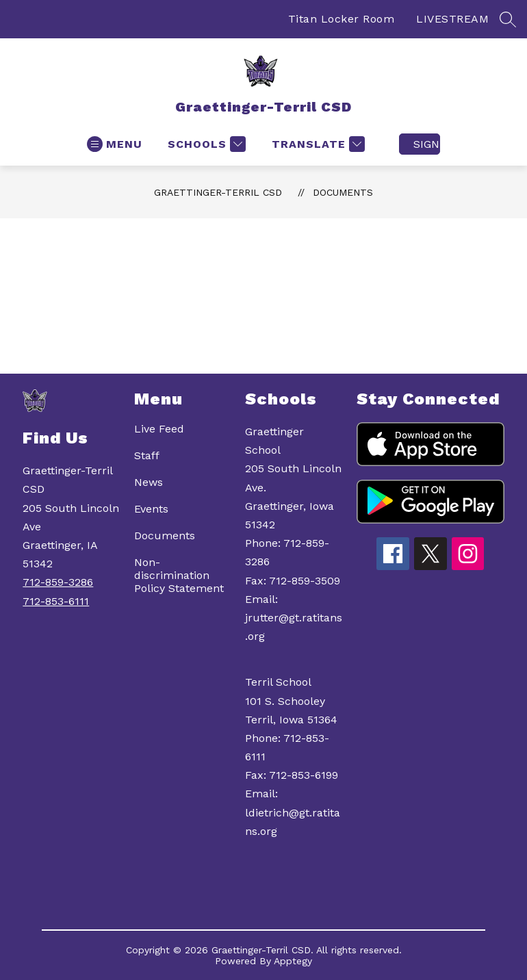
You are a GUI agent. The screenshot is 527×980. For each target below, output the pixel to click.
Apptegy (293, 961)
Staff (147, 455)
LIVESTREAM (452, 19)
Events (151, 509)
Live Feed (159, 429)
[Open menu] (115, 144)
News (149, 482)
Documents (343, 192)
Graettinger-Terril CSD (218, 192)
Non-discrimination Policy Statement (179, 575)
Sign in (427, 144)
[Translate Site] (317, 144)
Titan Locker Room (342, 19)
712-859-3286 (58, 582)
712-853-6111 (56, 601)
